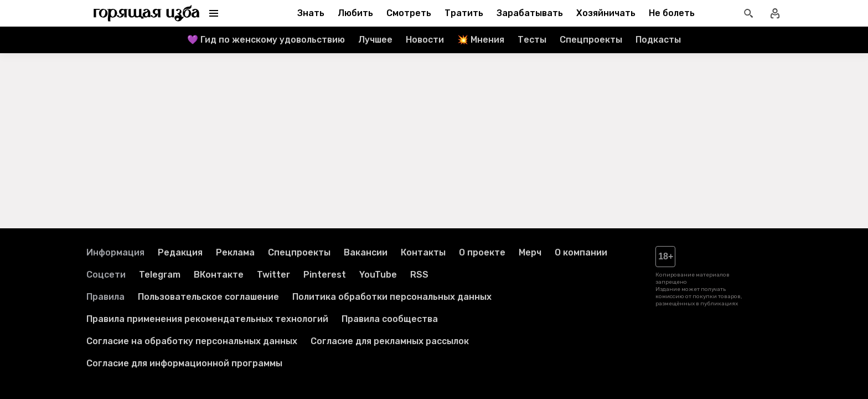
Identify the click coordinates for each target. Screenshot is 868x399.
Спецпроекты (591, 40)
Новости (425, 40)
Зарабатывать (530, 13)
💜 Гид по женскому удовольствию (266, 40)
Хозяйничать (606, 13)
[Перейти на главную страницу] (147, 13)
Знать (311, 13)
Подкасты (658, 40)
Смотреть (409, 13)
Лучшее (375, 40)
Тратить (464, 13)
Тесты (532, 40)
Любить (355, 13)
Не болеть (672, 13)
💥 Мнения (481, 40)
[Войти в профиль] (775, 13)
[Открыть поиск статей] (748, 13)
